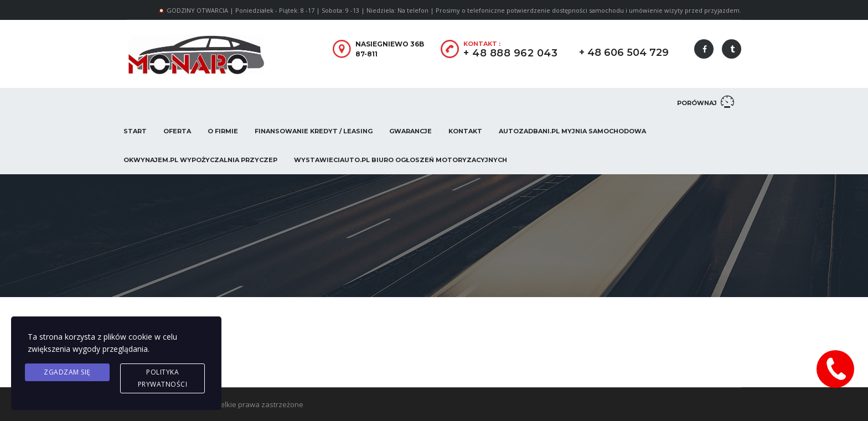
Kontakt (465, 131)
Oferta (177, 131)
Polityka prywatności (163, 378)
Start (135, 131)
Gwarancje (410, 131)
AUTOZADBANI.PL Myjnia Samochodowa (572, 131)
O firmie (223, 131)
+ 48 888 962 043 (510, 53)
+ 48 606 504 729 (624, 53)
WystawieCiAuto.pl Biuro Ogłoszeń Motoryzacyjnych (401, 160)
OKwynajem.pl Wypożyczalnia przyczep (200, 160)
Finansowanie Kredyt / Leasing (314, 131)
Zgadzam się (67, 372)
